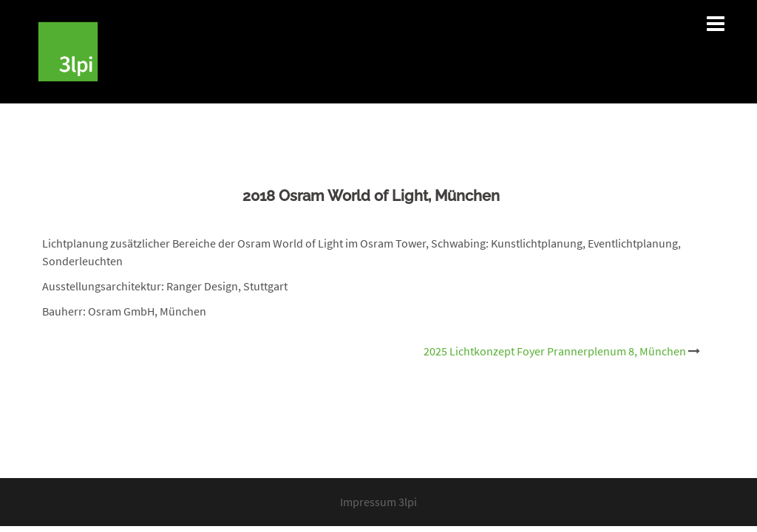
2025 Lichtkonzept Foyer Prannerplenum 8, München (555, 351)
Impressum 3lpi (378, 502)
